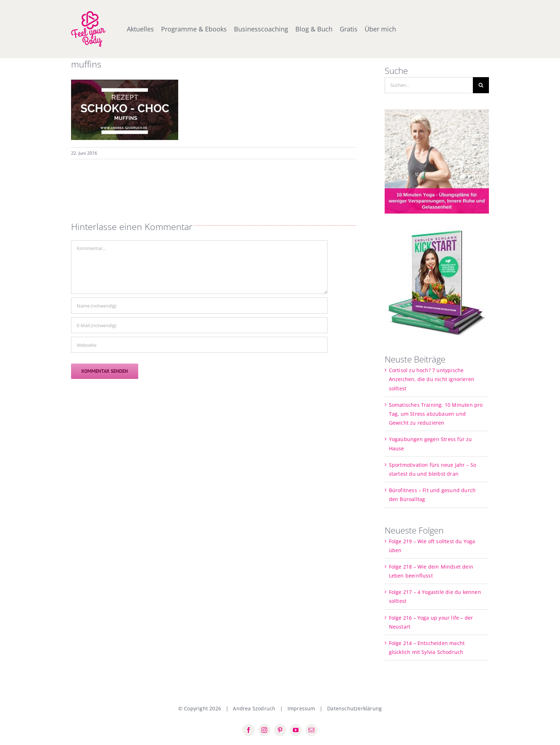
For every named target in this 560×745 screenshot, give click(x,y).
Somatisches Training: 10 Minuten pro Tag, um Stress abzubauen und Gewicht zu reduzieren (436, 414)
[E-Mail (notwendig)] (199, 325)
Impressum (301, 708)
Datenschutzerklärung (354, 708)
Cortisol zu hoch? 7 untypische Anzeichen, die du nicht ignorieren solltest (432, 379)
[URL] (199, 345)
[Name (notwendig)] (199, 306)
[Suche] (481, 85)
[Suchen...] (429, 85)
